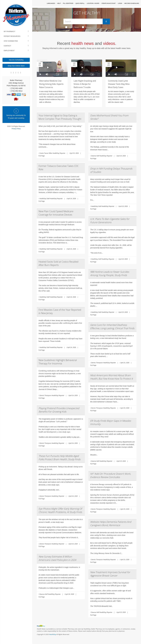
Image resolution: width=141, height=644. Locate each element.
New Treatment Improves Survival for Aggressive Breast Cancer (110, 574)
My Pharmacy (9, 31)
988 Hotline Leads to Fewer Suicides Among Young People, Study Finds (110, 273)
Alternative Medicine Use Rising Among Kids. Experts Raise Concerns (51, 84)
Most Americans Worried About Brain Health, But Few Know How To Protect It (112, 377)
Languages (51, 3)
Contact (7, 46)
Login (120, 3)
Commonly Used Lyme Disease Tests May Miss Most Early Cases (119, 84)
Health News (72, 27)
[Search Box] (83, 21)
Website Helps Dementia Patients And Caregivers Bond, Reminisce (111, 524)
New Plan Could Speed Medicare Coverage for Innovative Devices (56, 213)
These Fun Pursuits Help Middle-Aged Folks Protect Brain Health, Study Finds (60, 458)
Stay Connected (11, 41)
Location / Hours (93, 3)
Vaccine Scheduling (16, 60)
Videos (87, 27)
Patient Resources (12, 36)
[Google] (14, 73)
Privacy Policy (16, 129)
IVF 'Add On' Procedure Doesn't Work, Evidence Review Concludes (111, 475)
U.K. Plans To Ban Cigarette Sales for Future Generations (110, 221)
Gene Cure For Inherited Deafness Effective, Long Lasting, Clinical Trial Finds (112, 327)
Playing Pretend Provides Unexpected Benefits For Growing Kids (59, 410)
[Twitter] (21, 73)
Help (59, 3)
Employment (9, 51)
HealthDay (52, 634)
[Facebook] (11, 73)
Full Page (42, 156)
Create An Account (108, 3)
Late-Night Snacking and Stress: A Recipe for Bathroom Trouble (85, 84)
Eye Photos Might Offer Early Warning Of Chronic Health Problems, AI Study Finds (60, 510)
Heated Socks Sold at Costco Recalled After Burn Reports (58, 263)
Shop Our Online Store (16, 66)
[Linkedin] (16, 73)
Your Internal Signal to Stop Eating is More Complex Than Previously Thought (60, 117)
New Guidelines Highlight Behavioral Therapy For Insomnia (58, 362)
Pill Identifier (68, 3)
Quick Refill (80, 3)
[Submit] (106, 21)
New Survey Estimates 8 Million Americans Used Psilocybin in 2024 (57, 558)
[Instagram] (18, 73)
